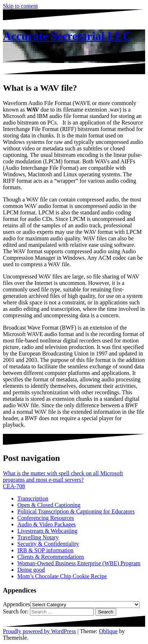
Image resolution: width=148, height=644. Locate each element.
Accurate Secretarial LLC (67, 36)
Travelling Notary (38, 537)
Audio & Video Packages (47, 524)
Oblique (108, 631)
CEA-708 (14, 486)
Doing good (31, 570)
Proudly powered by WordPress (39, 631)
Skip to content (20, 6)
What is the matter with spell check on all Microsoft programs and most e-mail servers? (63, 477)
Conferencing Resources (46, 518)
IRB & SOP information (45, 550)
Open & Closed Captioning (49, 505)
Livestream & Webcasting (47, 531)
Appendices (17, 604)
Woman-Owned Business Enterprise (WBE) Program (79, 563)
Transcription (33, 498)
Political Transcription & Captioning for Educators (76, 511)
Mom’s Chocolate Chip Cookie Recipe (62, 576)
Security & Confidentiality (48, 544)
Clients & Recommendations (51, 557)
